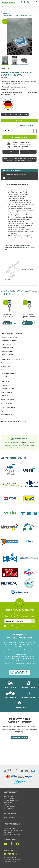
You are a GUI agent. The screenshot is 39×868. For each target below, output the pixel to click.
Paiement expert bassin (11, 800)
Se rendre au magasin (19, 737)
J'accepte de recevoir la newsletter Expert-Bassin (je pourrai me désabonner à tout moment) (21, 627)
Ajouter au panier (19, 137)
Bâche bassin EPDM (7, 348)
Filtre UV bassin (6, 344)
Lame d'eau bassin (7, 392)
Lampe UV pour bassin (8, 377)
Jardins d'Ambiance (10, 798)
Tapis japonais (5, 411)
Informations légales (10, 828)
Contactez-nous (9, 832)
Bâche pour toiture (9, 818)
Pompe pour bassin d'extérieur (10, 418)
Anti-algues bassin (7, 414)
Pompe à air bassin (7, 355)
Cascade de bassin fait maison (10, 360)
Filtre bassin (5, 385)
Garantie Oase (8, 803)
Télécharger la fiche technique (15, 114)
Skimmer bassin (6, 366)
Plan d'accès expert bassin (12, 834)
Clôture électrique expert (8, 407)
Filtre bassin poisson (7, 389)
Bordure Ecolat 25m (7, 404)
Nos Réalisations (9, 809)
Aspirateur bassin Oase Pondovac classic (14, 421)
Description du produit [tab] (12, 171)
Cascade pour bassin (7, 399)
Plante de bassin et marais (9, 341)
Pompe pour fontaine (7, 363)
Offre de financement (22, 147)
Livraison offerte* (22, 143)
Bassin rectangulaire (7, 351)
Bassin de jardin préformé (9, 373)
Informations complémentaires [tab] (15, 174)
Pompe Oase (5, 382)
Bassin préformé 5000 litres (9, 337)
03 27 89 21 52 (10, 854)
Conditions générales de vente (13, 830)
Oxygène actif (5, 396)
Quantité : (6, 131)
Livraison (7, 805)
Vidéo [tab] (6, 178)
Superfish (4, 370)
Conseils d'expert (9, 796)
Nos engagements (9, 807)
